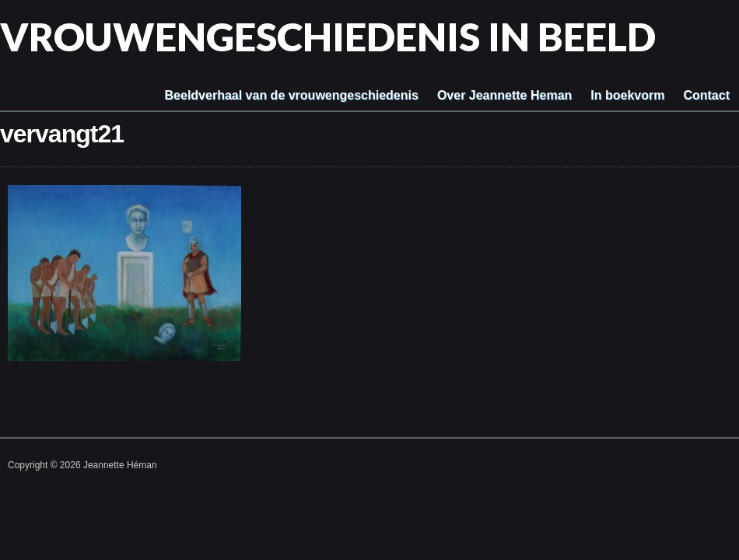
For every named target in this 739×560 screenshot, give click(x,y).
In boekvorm (627, 95)
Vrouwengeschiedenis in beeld (328, 37)
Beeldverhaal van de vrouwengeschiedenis (292, 95)
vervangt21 (62, 134)
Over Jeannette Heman (504, 95)
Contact (706, 95)
